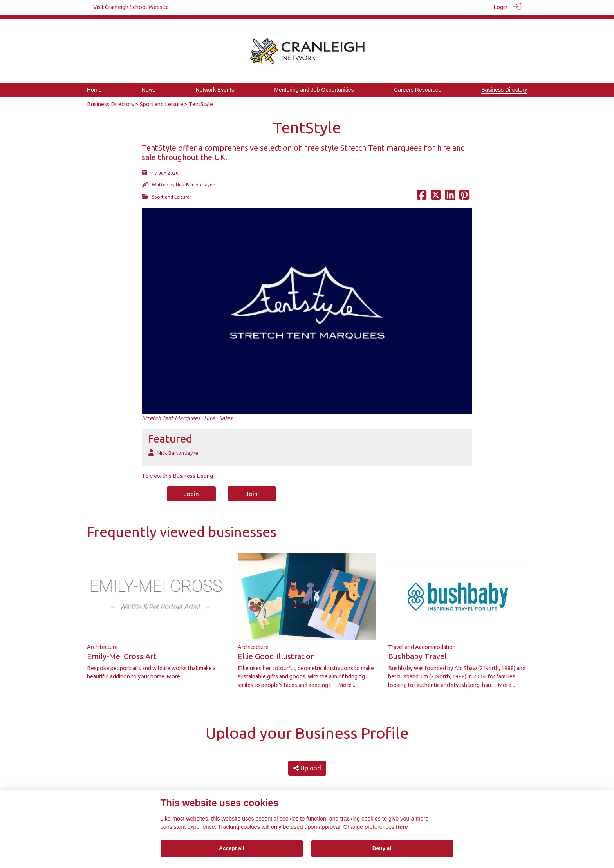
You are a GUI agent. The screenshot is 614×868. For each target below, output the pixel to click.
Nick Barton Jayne (196, 180)
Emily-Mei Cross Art (122, 652)
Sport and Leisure (162, 100)
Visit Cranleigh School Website (131, 7)
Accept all (231, 848)
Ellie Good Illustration (276, 652)
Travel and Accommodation (422, 642)
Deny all (383, 848)
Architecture (102, 642)
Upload (307, 763)
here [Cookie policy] (402, 827)
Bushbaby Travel (417, 652)
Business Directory (111, 100)
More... (175, 672)
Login (500, 7)
